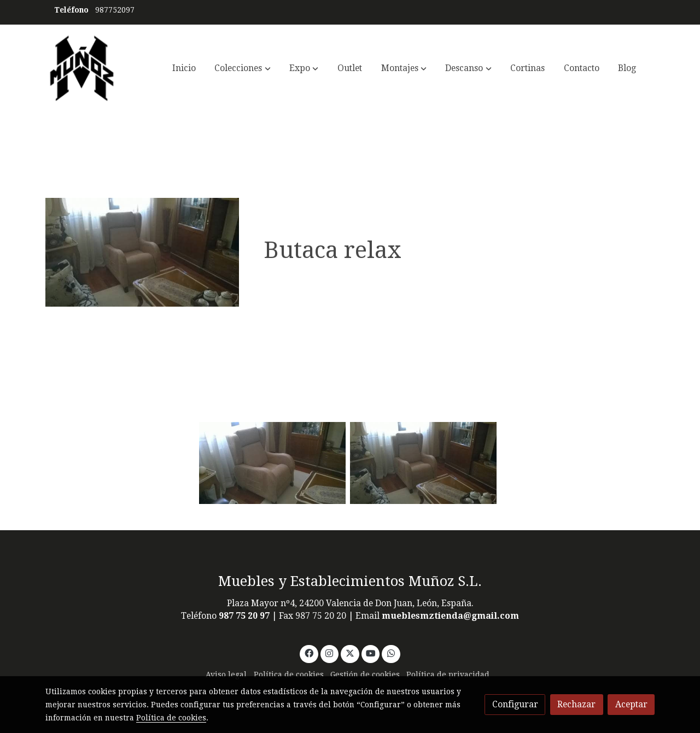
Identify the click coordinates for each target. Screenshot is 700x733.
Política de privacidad (448, 675)
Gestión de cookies (365, 675)
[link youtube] (371, 653)
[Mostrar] (272, 463)
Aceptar (631, 704)
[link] (82, 68)
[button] (243, 68)
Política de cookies (289, 675)
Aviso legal (226, 675)
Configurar (515, 704)
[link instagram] (329, 653)
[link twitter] (350, 653)
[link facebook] (309, 653)
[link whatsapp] (391, 653)
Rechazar (576, 704)
